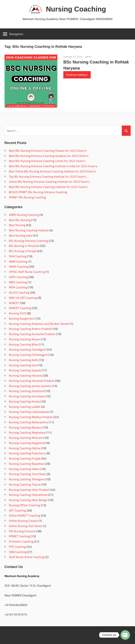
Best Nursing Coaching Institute (29, 230)
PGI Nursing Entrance (22, 531)
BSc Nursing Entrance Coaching (28, 241)
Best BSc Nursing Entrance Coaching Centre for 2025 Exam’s (47, 161)
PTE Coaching (17, 547)
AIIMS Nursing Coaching (24, 215)
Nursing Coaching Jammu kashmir (30, 386)
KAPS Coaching (18, 277)
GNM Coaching (18, 262)
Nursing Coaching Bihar (24, 344)
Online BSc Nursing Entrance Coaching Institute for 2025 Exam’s (49, 182)
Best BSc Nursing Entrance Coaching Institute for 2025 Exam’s (48, 187)
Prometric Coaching (21, 541)
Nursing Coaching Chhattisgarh (28, 355)
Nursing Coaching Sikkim (24, 469)
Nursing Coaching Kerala (24, 401)
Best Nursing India (20, 236)
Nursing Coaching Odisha (25, 448)
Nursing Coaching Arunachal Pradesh (32, 334)
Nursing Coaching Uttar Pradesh (29, 490)
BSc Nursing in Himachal (24, 246)
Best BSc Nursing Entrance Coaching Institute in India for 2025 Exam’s (53, 166)
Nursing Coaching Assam (25, 339)
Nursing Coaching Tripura (25, 484)
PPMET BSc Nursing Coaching (27, 197)
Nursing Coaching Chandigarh (27, 350)
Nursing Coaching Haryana (26, 376)
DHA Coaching (18, 256)
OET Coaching (17, 510)
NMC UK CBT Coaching (23, 298)
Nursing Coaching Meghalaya (27, 433)
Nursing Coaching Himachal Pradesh (32, 381)
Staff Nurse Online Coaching (27, 557)
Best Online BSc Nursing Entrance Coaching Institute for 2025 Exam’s (53, 171)
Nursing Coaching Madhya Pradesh (31, 417)
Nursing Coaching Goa (23, 365)
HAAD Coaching (19, 267)
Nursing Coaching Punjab (25, 459)
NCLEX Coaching (19, 293)
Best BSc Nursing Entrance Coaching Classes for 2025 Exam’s (48, 151)
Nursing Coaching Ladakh (25, 407)
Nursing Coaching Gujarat (25, 370)
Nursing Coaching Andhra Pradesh (30, 329)
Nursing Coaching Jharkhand (27, 391)
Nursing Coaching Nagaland (26, 443)
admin (89, 57)
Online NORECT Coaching (25, 516)
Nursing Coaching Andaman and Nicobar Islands (39, 324)
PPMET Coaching (19, 536)
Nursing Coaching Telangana (27, 479)
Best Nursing (17, 225)
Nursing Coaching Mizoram (26, 438)
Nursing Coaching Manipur (25, 427)
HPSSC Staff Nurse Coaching (27, 272)
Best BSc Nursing (20, 220)
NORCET (14, 303)
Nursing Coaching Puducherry (27, 453)
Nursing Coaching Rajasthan (27, 464)
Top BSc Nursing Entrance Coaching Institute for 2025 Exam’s (48, 177)
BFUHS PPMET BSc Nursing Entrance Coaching (38, 192)
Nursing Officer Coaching (25, 505)
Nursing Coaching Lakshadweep (29, 412)
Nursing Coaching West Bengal (28, 500)
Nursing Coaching (76, 9)
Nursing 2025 (18, 313)
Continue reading (76, 75)
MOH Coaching (18, 287)
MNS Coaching (18, 282)
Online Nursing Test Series (26, 526)
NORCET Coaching (20, 308)
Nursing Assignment (22, 319)
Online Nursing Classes (23, 521)
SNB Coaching (18, 552)
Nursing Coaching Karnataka (27, 396)
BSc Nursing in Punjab (23, 251)
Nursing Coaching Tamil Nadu (27, 474)
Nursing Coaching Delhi (23, 360)
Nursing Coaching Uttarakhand (28, 495)
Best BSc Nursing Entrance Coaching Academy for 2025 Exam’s (49, 156)
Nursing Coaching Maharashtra (28, 422)
